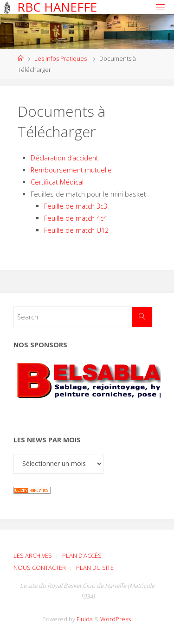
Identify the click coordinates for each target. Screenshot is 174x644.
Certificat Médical (57, 182)
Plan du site (95, 567)
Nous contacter (40, 567)
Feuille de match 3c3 (76, 206)
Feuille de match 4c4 (76, 218)
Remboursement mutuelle (71, 170)
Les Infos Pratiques (61, 58)
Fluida (84, 619)
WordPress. (116, 619)
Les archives (33, 555)
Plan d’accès (82, 555)
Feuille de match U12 (76, 230)
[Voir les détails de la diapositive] (87, 389)
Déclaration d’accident (64, 158)
